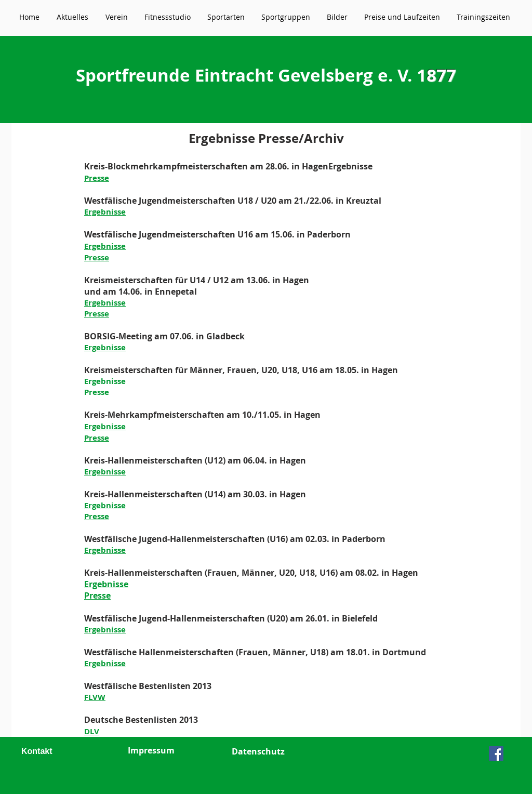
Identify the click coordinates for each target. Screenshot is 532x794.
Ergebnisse (350, 166)
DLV (92, 731)
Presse (97, 178)
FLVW (95, 697)
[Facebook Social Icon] (496, 753)
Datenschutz (258, 751)
